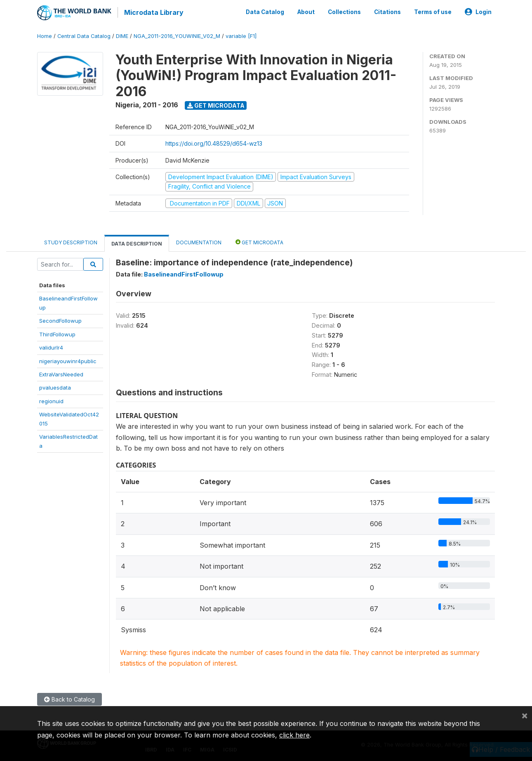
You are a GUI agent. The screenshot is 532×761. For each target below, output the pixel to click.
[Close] (525, 715)
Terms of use (433, 12)
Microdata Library (153, 12)
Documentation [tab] (199, 241)
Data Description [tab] (137, 242)
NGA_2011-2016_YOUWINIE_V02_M (177, 35)
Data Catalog (265, 12)
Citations (387, 12)
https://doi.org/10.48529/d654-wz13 (214, 143)
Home (45, 35)
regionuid (51, 400)
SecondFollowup (60, 319)
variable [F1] (241, 35)
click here (294, 735)
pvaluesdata (55, 387)
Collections (344, 12)
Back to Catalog (69, 698)
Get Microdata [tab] (259, 241)
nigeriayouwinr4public (68, 360)
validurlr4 (51, 346)
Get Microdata (216, 104)
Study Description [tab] (71, 241)
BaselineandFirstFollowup (184, 273)
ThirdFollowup (57, 333)
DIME (122, 35)
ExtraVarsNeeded (61, 373)
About (306, 12)
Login (478, 12)
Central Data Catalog (84, 35)
